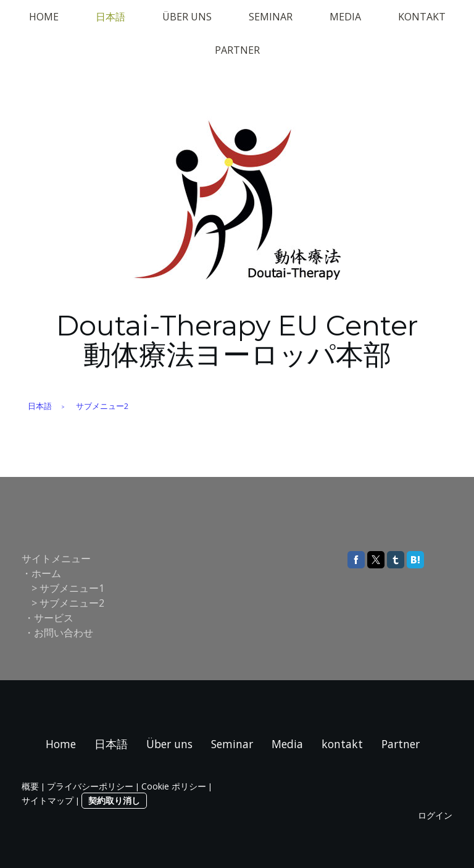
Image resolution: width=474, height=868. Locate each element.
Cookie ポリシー (174, 786)
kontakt (422, 17)
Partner (237, 50)
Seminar (271, 17)
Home (44, 17)
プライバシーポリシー (90, 786)
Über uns (187, 17)
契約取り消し (114, 800)
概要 (30, 786)
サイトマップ (48, 800)
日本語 (110, 17)
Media (345, 17)
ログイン (435, 815)
